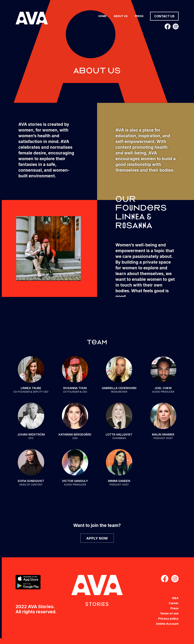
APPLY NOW (97, 538)
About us (121, 16)
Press (139, 16)
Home (102, 16)
